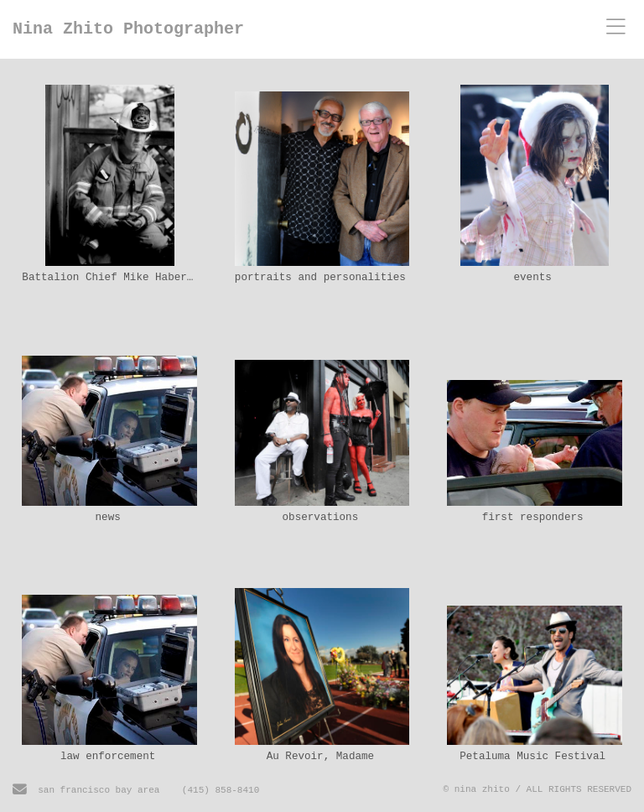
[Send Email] (20, 792)
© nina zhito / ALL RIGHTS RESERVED (538, 789)
